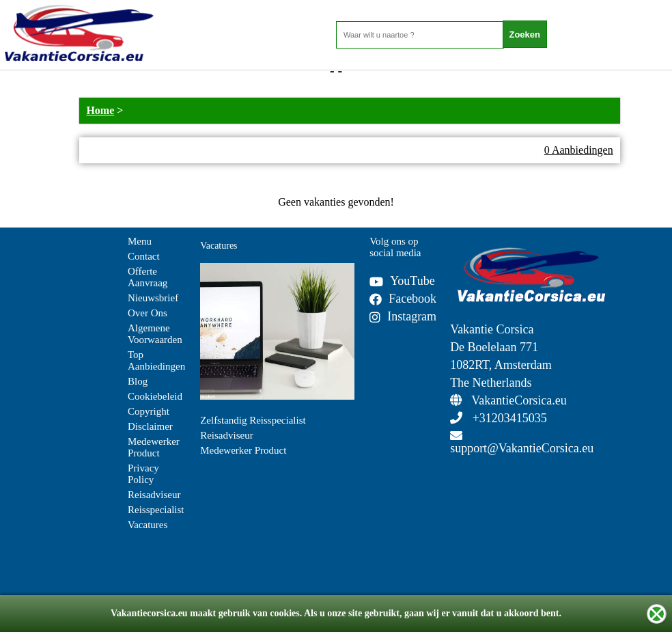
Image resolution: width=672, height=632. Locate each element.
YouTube (402, 281)
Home (100, 110)
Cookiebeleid (155, 396)
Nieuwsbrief (153, 298)
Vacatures (148, 525)
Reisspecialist (156, 510)
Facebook (403, 299)
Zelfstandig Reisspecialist (253, 420)
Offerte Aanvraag (148, 277)
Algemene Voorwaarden (155, 334)
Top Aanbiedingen (156, 360)
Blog (138, 381)
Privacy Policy (143, 474)
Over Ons (148, 313)
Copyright (149, 411)
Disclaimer (150, 426)
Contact (144, 256)
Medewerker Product (154, 447)
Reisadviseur (154, 495)
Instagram (403, 316)
